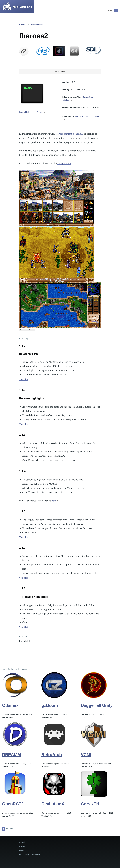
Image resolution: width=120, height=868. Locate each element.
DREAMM (11, 755)
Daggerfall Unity (97, 705)
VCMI (86, 755)
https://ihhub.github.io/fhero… (31, 112)
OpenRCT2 (13, 804)
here (54, 501)
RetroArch (52, 755)
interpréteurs (64, 163)
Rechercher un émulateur (30, 855)
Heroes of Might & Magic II (69, 134)
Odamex (10, 705)
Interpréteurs (60, 71)
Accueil (22, 24)
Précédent (24, 330)
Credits (22, 846)
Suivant (32, 330)
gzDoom (50, 705)
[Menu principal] (112, 11)
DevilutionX (53, 804)
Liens (21, 851)
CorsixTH (90, 804)
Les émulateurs (37, 24)
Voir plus (24, 379)
